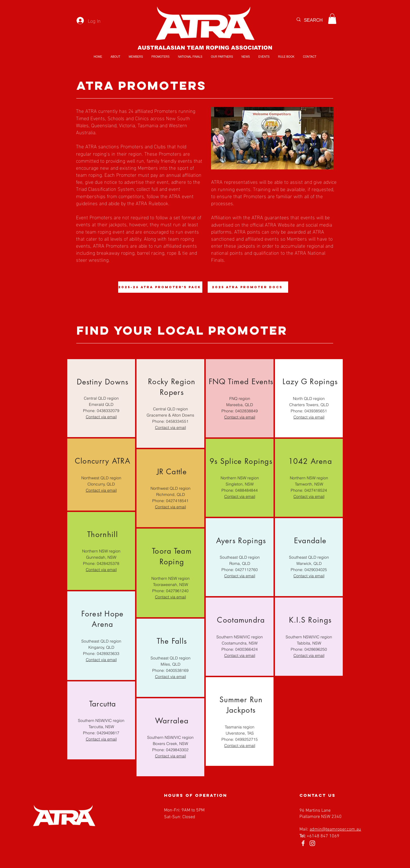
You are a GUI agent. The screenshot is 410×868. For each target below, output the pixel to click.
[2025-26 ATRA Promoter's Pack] (160, 287)
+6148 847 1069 (323, 836)
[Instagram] (312, 843)
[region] (101, 398)
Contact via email (101, 570)
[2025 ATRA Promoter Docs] (248, 287)
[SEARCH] (316, 20)
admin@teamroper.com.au (335, 829)
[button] (332, 19)
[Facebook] (303, 843)
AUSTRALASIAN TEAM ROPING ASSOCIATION (205, 48)
